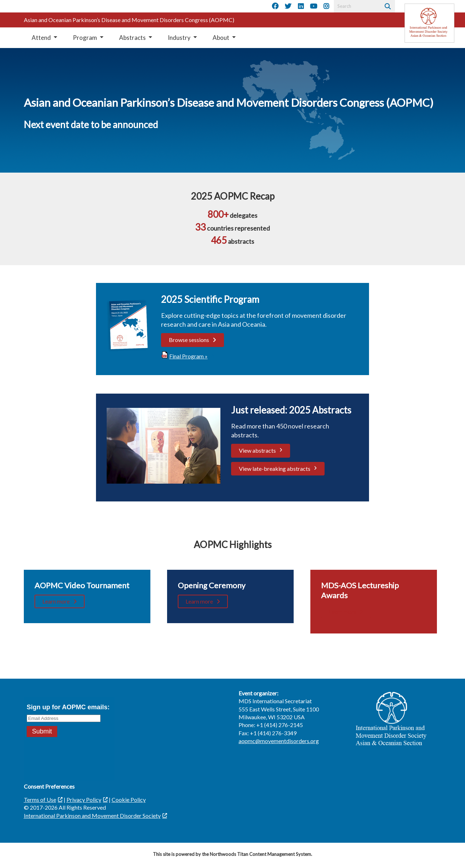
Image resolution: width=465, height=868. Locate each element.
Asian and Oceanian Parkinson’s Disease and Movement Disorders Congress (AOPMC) (129, 20)
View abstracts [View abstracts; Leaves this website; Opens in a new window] (257, 450)
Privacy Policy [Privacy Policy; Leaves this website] (84, 799)
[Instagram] (326, 6)
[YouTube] (314, 6)
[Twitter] (288, 6)
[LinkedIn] (301, 6)
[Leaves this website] (429, 23)
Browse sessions (189, 340)
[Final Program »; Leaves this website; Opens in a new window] (188, 356)
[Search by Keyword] (356, 6)
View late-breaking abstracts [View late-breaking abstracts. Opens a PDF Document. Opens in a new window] (275, 469)
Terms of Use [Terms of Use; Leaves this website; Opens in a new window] (40, 799)
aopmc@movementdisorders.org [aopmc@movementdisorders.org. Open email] (279, 741)
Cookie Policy (129, 799)
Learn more (56, 601)
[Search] (387, 6)
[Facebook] (275, 6)
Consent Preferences (49, 786)
